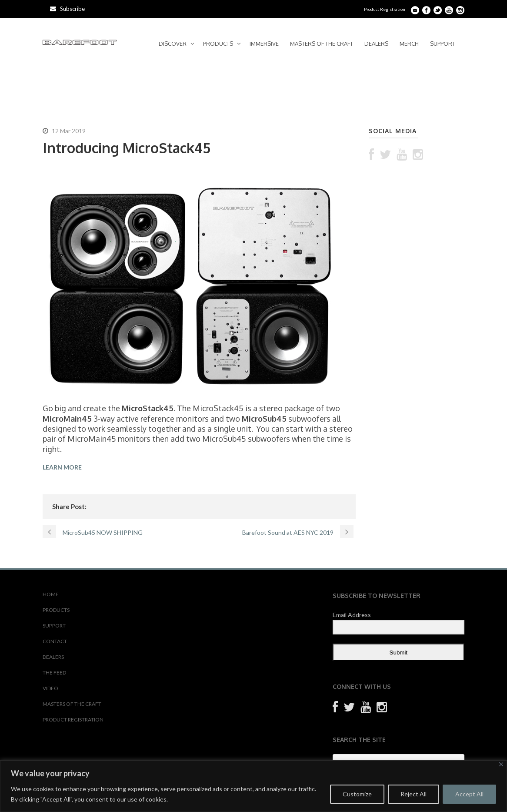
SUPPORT (443, 44)
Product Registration (385, 9)
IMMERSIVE (264, 44)
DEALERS (376, 44)
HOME (51, 594)
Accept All (469, 794)
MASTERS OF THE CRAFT (322, 44)
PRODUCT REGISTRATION (73, 720)
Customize (357, 794)
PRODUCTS (218, 44)
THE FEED (54, 673)
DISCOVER (173, 44)
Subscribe (67, 9)
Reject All (414, 794)
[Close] (501, 764)
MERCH (409, 44)
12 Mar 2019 (69, 131)
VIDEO (50, 688)
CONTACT (55, 641)
